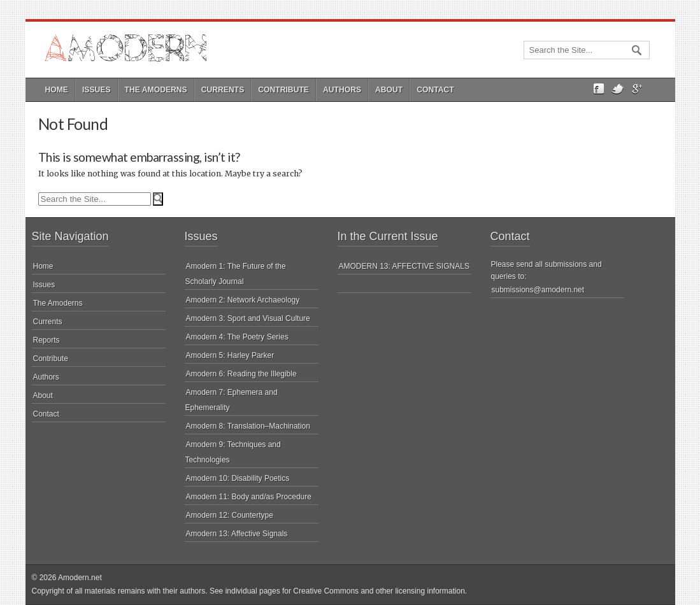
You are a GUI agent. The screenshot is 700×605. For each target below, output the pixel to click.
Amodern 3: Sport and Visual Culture (248, 318)
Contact (435, 90)
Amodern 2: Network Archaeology (243, 300)
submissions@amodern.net (538, 290)
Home (57, 90)
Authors (342, 90)
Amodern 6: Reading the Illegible (241, 374)
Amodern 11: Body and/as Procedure (249, 497)
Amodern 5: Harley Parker (230, 355)
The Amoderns (156, 90)
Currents (223, 90)
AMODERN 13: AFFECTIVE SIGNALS (404, 266)
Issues (96, 90)
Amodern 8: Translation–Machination (248, 426)
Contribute (283, 90)
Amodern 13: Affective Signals (237, 534)
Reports (46, 340)
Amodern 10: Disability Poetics (238, 478)
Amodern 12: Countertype (230, 515)
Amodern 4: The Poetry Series (237, 337)
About (389, 90)
